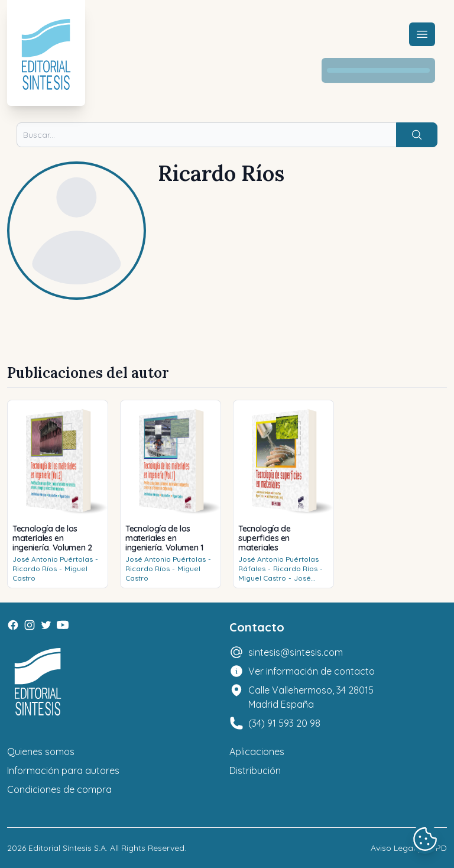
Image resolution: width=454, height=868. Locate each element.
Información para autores (63, 770)
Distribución (255, 770)
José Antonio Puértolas (53, 559)
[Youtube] (63, 625)
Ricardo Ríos (35, 569)
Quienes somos (41, 752)
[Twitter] (46, 625)
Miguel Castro (262, 578)
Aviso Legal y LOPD (409, 848)
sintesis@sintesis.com (296, 652)
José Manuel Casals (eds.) (275, 583)
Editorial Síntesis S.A (67, 848)
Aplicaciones (257, 752)
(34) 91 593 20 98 (284, 723)
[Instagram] (30, 625)
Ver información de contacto (312, 671)
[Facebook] (13, 625)
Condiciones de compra (59, 789)
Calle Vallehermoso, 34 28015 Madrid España (311, 697)
